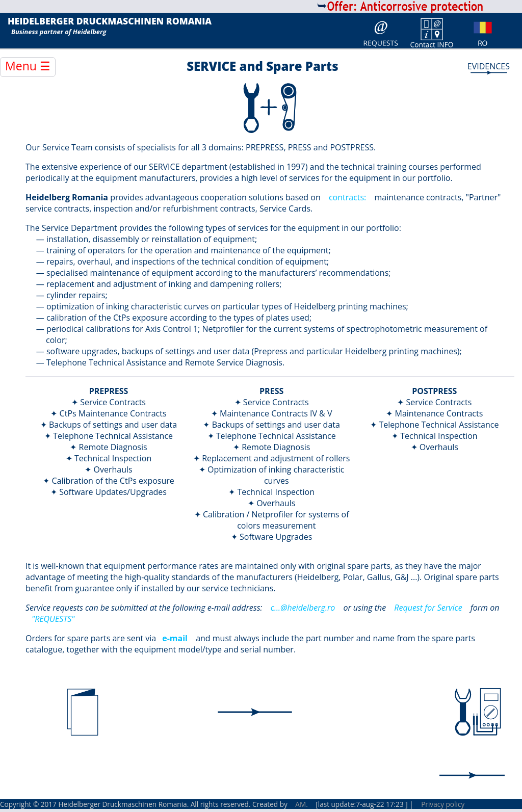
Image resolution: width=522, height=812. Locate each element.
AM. (301, 804)
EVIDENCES (489, 66)
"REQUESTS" (53, 619)
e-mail (175, 638)
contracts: (347, 197)
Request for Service (428, 608)
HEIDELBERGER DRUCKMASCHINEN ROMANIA (110, 21)
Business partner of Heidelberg (59, 32)
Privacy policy (443, 804)
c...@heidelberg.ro (303, 608)
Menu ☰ (28, 66)
